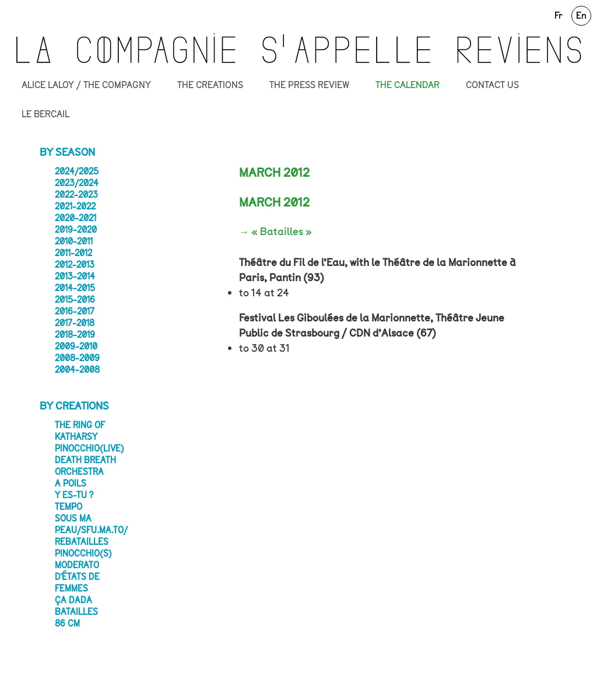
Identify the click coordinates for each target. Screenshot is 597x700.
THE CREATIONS (210, 85)
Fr (559, 15)
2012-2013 (75, 265)
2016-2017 (75, 311)
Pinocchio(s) (83, 554)
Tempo (69, 507)
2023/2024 (77, 183)
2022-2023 (76, 195)
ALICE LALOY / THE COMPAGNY (86, 85)
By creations (74, 406)
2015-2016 (75, 300)
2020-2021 (75, 218)
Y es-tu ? (74, 495)
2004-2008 (77, 370)
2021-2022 (75, 206)
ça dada (73, 600)
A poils (71, 484)
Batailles (76, 612)
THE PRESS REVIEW (309, 85)
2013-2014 (75, 276)
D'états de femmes (77, 583)
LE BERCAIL (45, 114)
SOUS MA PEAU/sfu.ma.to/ (91, 524)
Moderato (77, 565)
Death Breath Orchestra (85, 466)
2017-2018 (75, 323)
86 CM (67, 624)
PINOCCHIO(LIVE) (89, 449)
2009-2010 (76, 346)
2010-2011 (74, 242)
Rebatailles (82, 542)
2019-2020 (76, 230)
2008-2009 (77, 358)
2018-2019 (75, 335)
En (581, 15)
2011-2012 (73, 253)
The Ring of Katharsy (80, 431)
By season (67, 152)
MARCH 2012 (274, 202)
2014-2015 (75, 288)
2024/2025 (77, 171)
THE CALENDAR (408, 85)
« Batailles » (282, 232)
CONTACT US (492, 85)
